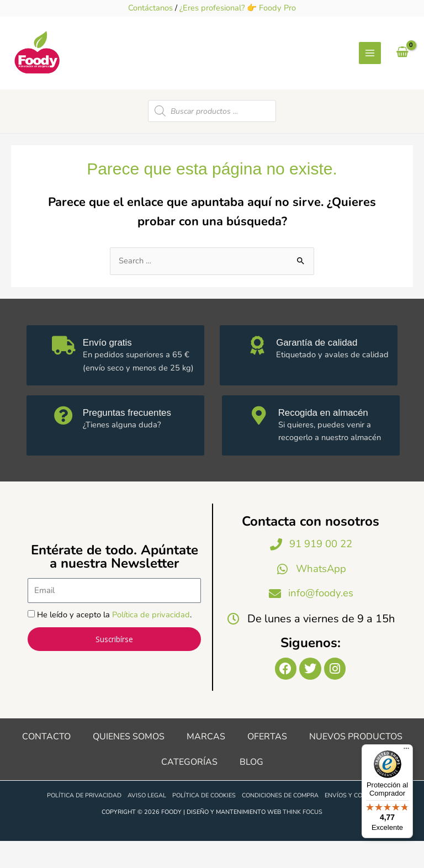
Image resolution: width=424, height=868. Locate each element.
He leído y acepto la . (114, 639)
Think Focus (303, 838)
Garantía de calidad (323, 365)
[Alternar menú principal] (370, 65)
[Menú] (406, 751)
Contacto (46, 763)
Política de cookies (204, 822)
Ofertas (267, 763)
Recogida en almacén (330, 435)
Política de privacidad (151, 639)
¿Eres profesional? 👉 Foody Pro (238, 8)
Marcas (206, 763)
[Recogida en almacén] (261, 441)
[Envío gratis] (65, 371)
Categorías (189, 788)
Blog (251, 788)
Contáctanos (150, 8)
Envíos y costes (351, 822)
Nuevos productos (356, 763)
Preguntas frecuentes (134, 435)
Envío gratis (113, 365)
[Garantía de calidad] (258, 371)
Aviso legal (147, 822)
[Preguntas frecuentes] (65, 441)
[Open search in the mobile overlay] (212, 134)
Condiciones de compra (280, 822)
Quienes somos (129, 763)
